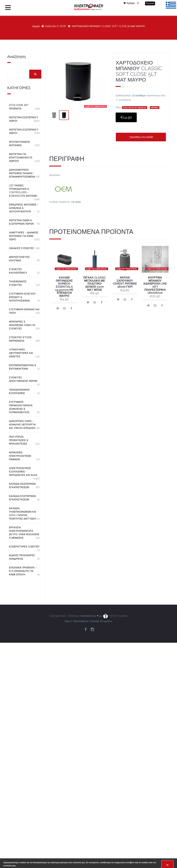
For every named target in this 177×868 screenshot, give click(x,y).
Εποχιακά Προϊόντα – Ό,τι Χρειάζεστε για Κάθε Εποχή (23, 571)
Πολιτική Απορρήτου (101, 621)
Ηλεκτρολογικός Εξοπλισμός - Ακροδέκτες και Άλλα (23, 472)
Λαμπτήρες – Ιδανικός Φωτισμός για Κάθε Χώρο (24, 236)
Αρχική (36, 26)
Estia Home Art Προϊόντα (135, 108)
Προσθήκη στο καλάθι (141, 137)
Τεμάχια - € (131, 3)
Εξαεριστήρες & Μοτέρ (24, 547)
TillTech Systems (115, 616)
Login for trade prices (95, 106)
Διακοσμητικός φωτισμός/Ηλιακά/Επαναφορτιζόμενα (22, 173)
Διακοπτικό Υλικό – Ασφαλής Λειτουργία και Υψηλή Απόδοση (22, 425)
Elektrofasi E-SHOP (56, 26)
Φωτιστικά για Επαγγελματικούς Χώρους (21, 158)
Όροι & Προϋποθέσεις (77, 621)
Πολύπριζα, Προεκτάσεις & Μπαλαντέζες (19, 440)
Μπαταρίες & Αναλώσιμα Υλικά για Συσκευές (22, 325)
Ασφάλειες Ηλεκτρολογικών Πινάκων (20, 456)
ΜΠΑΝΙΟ (155, 108)
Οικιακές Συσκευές (22, 248)
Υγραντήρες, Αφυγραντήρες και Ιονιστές (21, 353)
